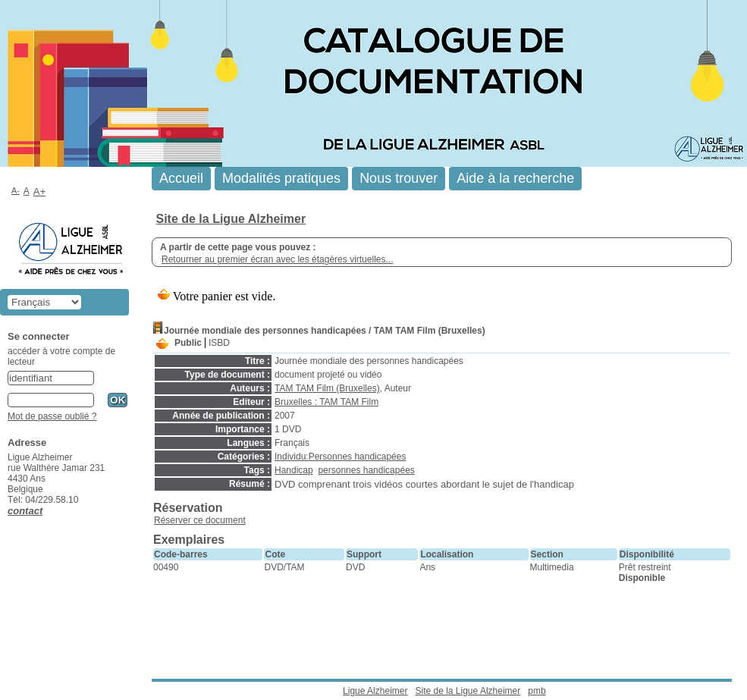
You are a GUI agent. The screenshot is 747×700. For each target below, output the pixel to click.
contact (25, 511)
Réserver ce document (200, 520)
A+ (40, 191)
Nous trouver (399, 178)
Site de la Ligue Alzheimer (231, 219)
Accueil (181, 178)
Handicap (294, 470)
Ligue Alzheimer (375, 691)
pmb (537, 691)
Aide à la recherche (515, 178)
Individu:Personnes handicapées (340, 457)
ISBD (219, 343)
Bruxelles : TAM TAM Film (326, 402)
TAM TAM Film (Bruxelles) (327, 388)
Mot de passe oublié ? (52, 416)
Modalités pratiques (281, 178)
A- (16, 190)
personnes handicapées (366, 470)
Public (188, 343)
